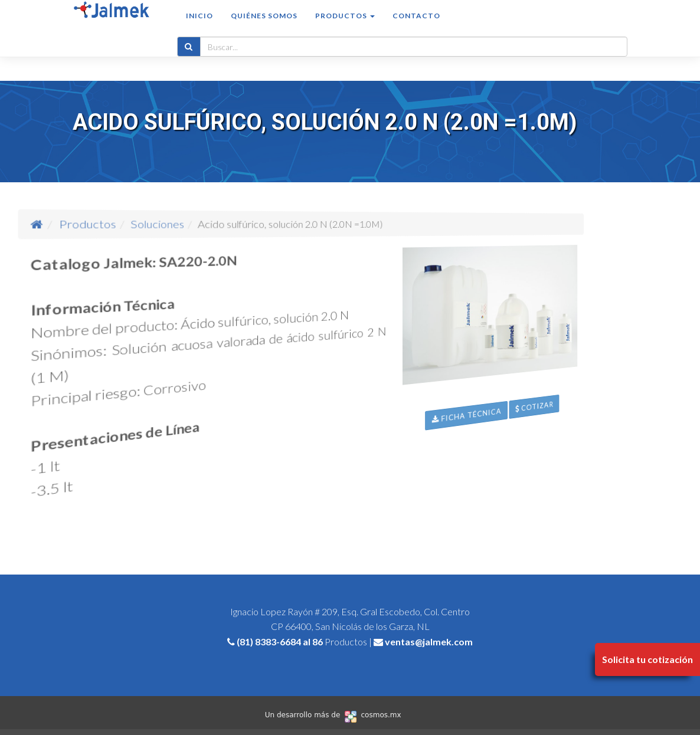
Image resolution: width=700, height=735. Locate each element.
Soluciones (198, 224)
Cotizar (596, 467)
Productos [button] (345, 27)
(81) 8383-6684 (269, 642)
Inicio (199, 27)
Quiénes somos (264, 27)
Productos (157, 224)
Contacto (416, 27)
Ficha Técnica (491, 452)
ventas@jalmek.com (429, 642)
